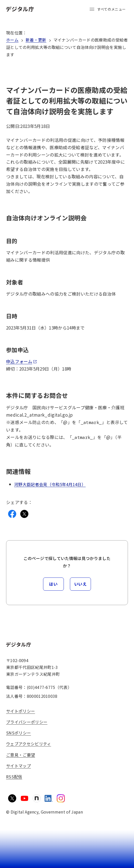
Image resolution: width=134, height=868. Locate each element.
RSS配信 (14, 777)
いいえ (81, 584)
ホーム (12, 40)
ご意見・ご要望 (21, 755)
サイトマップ (18, 766)
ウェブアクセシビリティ (29, 744)
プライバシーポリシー (27, 722)
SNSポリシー (18, 733)
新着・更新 (36, 40)
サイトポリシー (21, 711)
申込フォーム (22, 361)
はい (53, 584)
